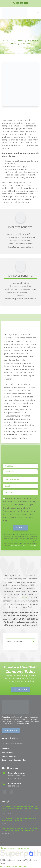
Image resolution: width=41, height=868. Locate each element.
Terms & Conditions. (30, 545)
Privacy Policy (16, 545)
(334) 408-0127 (24, 598)
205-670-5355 (22, 3)
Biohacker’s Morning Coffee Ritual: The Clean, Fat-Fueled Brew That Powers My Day (20, 809)
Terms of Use (20, 866)
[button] (38, 13)
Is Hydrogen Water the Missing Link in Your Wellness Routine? (19, 819)
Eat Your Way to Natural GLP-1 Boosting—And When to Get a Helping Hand (20, 829)
